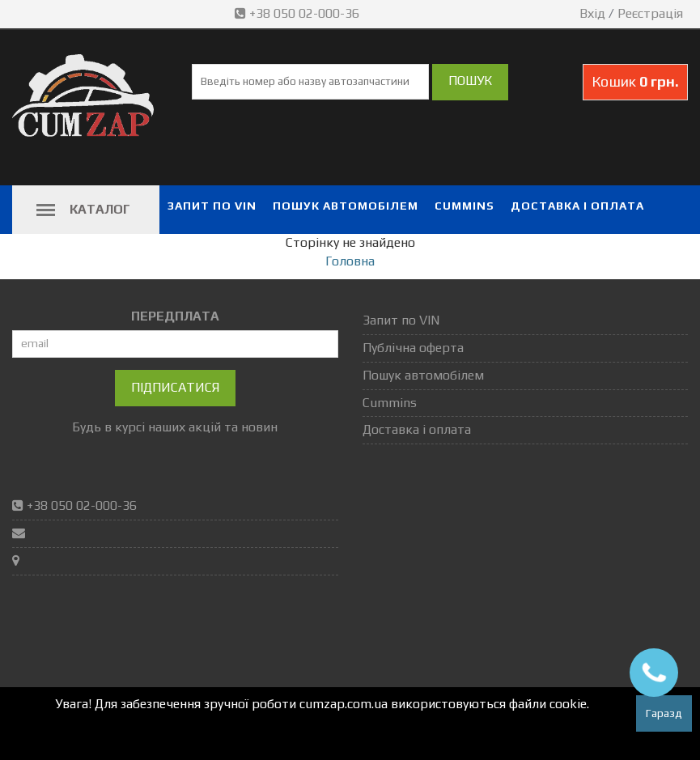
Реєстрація (650, 13)
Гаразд (664, 713)
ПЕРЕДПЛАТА (175, 316)
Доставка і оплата (577, 206)
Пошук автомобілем (346, 206)
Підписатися (175, 387)
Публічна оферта (413, 348)
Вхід (592, 13)
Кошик (635, 81)
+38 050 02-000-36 (299, 13)
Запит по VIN (212, 206)
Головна (350, 261)
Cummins (465, 206)
